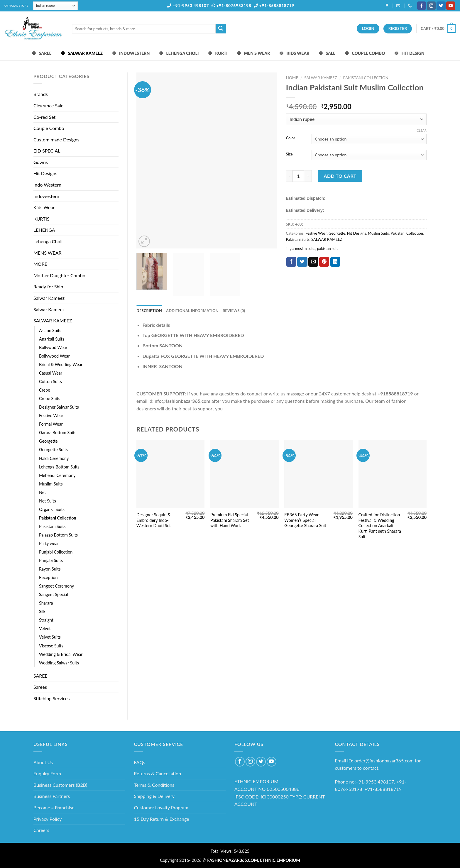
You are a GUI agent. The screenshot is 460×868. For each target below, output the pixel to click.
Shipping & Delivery (154, 796)
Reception (48, 577)
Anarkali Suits (52, 339)
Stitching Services (52, 698)
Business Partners (52, 796)
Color (291, 138)
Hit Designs (45, 173)
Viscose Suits (51, 646)
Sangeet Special (53, 594)
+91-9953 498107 (188, 5)
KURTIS (42, 219)
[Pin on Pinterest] (324, 262)
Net (42, 492)
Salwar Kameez (49, 298)
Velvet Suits (50, 637)
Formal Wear (51, 424)
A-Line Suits (50, 330)
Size (289, 154)
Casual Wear (51, 373)
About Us (43, 762)
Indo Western (47, 185)
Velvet (45, 628)
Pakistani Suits (52, 526)
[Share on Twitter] (302, 262)
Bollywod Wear (53, 347)
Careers (41, 830)
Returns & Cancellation (158, 773)
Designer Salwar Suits (59, 407)
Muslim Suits (51, 484)
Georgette (48, 441)
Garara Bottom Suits (58, 433)
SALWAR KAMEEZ (53, 320)
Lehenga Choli (48, 241)
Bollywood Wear (54, 356)
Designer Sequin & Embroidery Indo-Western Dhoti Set (154, 520)
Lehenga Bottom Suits (59, 467)
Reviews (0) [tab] (234, 311)
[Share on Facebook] (291, 262)
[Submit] (221, 29)
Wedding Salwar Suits (59, 663)
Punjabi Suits (51, 560)
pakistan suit (327, 248)
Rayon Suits (50, 569)
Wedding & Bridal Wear (61, 654)
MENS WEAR (48, 253)
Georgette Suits (53, 450)
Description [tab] (149, 311)
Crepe (45, 390)
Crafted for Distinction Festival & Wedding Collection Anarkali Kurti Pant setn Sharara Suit (380, 526)
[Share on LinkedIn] (335, 262)
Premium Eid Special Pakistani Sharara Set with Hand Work (230, 520)
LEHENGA (44, 230)
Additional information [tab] (192, 311)
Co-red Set (44, 117)
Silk (42, 611)
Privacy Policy (48, 819)
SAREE (40, 676)
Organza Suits (52, 509)
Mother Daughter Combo (59, 275)
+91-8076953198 (231, 5)
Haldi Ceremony (54, 458)
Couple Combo (49, 128)
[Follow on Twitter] (441, 6)
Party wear (49, 543)
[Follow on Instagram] (431, 6)
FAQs (140, 762)
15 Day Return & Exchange (162, 819)
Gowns (41, 162)
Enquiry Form (47, 773)
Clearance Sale (48, 105)
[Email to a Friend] (313, 262)
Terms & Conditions (154, 785)
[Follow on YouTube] (451, 6)
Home (292, 78)
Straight (46, 620)
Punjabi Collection (56, 552)
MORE (40, 264)
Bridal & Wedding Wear (61, 364)
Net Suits (48, 501)
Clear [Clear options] (422, 130)
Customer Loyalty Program (161, 807)
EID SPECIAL (47, 151)
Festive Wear (51, 416)
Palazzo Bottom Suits (58, 535)
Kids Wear (44, 207)
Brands (41, 94)
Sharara (46, 603)
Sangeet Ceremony (56, 586)
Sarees (40, 687)
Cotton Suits (50, 381)
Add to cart (340, 176)
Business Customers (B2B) (60, 785)
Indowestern (46, 196)
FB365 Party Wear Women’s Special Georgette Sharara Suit (305, 520)
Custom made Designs (56, 139)
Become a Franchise (54, 807)
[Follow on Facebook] (422, 6)
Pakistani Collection (58, 518)
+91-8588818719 (274, 5)
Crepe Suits (50, 399)
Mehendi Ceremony (57, 475)
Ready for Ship (48, 286)
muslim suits (305, 248)
